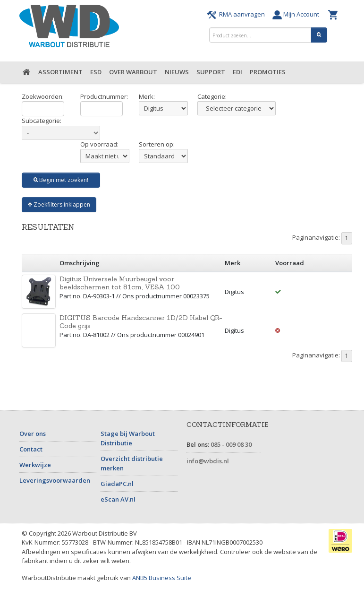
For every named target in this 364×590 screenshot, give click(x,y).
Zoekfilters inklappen (59, 204)
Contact (31, 449)
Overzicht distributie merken (132, 463)
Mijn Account (298, 14)
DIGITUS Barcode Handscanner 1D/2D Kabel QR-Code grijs (141, 322)
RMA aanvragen (237, 14)
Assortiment (60, 72)
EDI (237, 72)
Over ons (33, 434)
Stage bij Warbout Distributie (128, 438)
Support (211, 72)
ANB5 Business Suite (162, 578)
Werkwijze (35, 465)
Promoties (268, 72)
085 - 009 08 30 (231, 444)
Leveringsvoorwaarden (55, 480)
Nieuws (177, 72)
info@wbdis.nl (208, 461)
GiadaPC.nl (117, 484)
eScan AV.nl (118, 499)
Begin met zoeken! (61, 180)
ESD (96, 72)
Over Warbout (133, 72)
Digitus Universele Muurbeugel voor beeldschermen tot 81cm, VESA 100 (120, 283)
